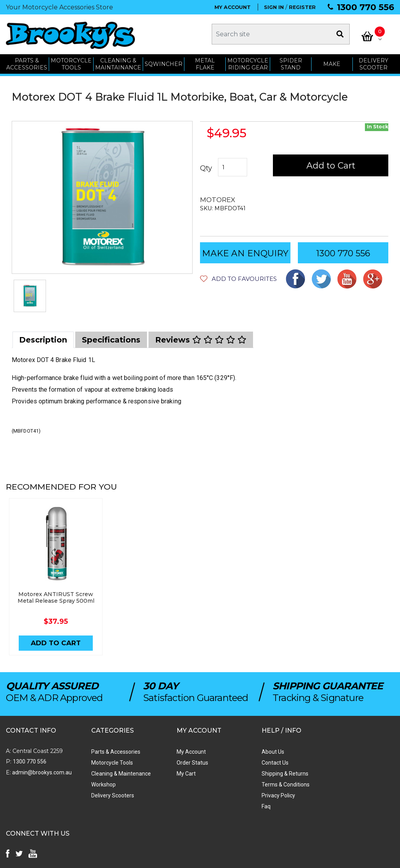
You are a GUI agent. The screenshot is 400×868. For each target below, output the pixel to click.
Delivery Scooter (373, 63)
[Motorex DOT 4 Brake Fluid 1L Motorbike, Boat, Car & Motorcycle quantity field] (233, 167)
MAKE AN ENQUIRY (245, 253)
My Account (172, 751)
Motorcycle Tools (102, 762)
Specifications (111, 339)
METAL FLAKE (205, 63)
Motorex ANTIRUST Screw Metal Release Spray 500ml (54, 597)
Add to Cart (331, 165)
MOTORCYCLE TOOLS (71, 63)
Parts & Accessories (106, 751)
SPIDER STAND (291, 63)
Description (43, 339)
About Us (244, 751)
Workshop (94, 784)
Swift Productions (111, 858)
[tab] (43, 339)
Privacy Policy (250, 795)
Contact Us (247, 762)
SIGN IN (274, 7)
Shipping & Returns (257, 773)
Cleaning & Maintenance (111, 773)
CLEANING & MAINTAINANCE (118, 63)
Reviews (201, 339)
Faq (238, 806)
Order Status (173, 762)
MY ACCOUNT (233, 7)
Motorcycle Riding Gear (248, 63)
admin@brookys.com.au (41, 772)
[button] (238, 278)
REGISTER (302, 7)
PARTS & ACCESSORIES (27, 63)
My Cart (167, 773)
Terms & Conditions (257, 784)
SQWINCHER (164, 63)
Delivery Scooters (103, 795)
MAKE (332, 63)
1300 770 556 (365, 7)
